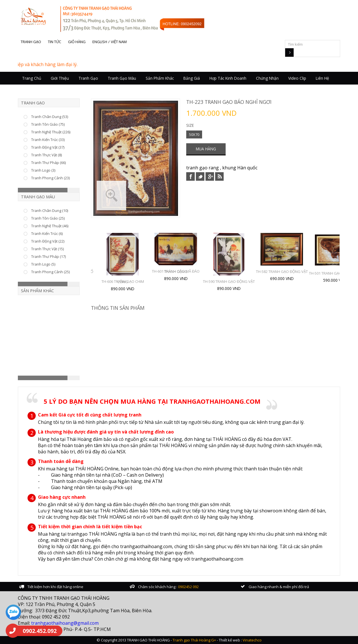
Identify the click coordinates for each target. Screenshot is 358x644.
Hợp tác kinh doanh (228, 78)
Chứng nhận (267, 78)
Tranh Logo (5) (43, 264)
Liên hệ (322, 78)
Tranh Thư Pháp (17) (48, 256)
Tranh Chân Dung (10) (50, 211)
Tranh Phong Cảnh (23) (50, 178)
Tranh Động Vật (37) (48, 147)
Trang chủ (32, 78)
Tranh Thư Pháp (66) (48, 163)
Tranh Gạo (88, 78)
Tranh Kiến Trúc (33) (48, 140)
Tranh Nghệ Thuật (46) (50, 226)
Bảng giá (192, 78)
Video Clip (297, 78)
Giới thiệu (60, 78)
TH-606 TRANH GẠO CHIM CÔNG (123, 282)
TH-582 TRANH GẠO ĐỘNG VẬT (282, 272)
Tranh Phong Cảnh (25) (50, 272)
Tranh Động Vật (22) (48, 241)
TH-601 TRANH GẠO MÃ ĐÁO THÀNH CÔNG (176, 271)
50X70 (194, 134)
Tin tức (55, 42)
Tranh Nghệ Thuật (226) (51, 132)
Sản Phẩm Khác (160, 78)
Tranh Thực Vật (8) (46, 155)
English (100, 42)
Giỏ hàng (77, 42)
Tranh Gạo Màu (122, 78)
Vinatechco (252, 640)
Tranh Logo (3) (43, 170)
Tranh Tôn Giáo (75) (48, 124)
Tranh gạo (31, 42)
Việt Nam (119, 42)
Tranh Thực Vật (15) (47, 249)
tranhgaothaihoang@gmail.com (65, 623)
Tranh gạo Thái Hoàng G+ (194, 640)
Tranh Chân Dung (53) (50, 117)
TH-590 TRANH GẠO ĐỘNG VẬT (229, 281)
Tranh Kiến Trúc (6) (47, 233)
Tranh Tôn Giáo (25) (48, 218)
